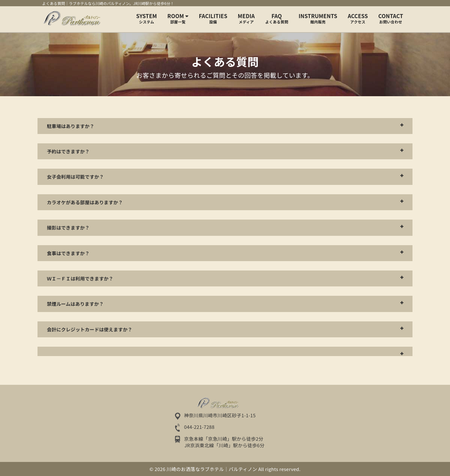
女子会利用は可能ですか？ (75, 177)
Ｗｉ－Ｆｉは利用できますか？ (80, 278)
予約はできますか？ (68, 151)
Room (178, 18)
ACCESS (358, 18)
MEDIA (246, 18)
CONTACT (391, 18)
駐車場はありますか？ (71, 126)
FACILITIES (213, 18)
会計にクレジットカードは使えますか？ (90, 329)
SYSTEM (147, 18)
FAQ (277, 18)
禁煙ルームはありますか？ (75, 304)
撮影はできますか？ (68, 228)
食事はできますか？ (68, 253)
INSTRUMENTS (318, 18)
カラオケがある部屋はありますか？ (85, 202)
